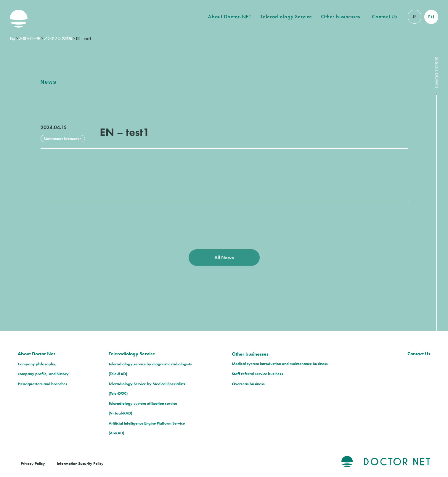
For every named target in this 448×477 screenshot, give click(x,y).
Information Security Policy (80, 463)
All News (224, 260)
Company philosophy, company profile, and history (43, 369)
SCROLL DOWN (437, 267)
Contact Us (384, 16)
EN (431, 17)
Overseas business (248, 384)
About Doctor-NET (230, 16)
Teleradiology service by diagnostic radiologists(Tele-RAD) (150, 369)
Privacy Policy (33, 463)
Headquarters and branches (42, 384)
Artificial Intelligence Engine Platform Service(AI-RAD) (147, 428)
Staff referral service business (257, 374)
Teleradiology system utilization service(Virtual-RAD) (143, 408)
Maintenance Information (63, 139)
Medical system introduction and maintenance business (280, 364)
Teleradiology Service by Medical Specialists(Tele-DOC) (147, 389)
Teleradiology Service (286, 16)
